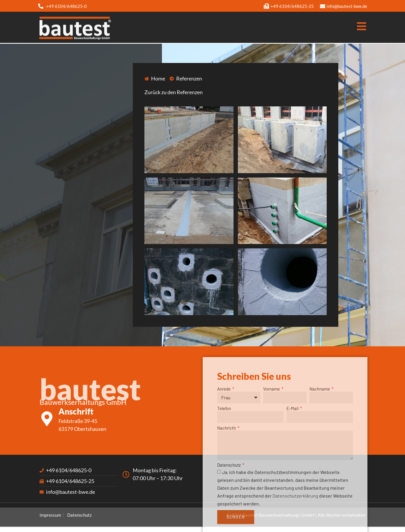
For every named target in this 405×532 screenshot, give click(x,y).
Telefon (224, 463)
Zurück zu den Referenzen (174, 92)
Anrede (224, 444)
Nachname (320, 444)
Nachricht (227, 483)
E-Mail (293, 463)
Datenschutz (229, 519)
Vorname (272, 444)
